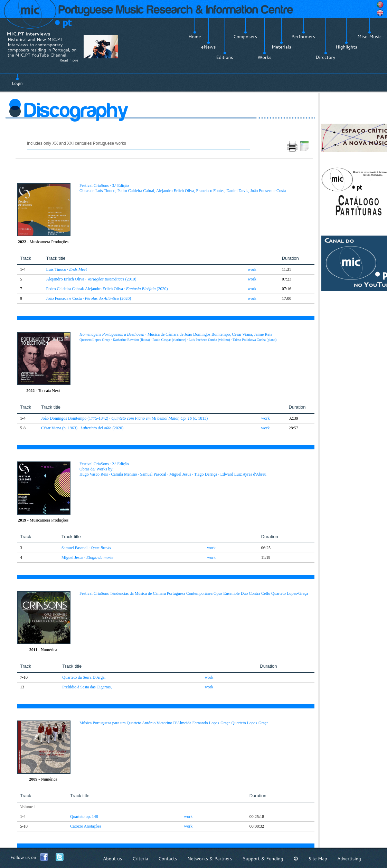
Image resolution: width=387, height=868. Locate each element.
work (252, 269)
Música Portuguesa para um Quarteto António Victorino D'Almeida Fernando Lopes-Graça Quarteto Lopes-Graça (174, 723)
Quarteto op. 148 (84, 817)
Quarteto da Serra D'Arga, (84, 677)
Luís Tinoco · (67, 269)
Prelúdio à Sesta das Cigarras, (87, 687)
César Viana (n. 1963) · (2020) (82, 428)
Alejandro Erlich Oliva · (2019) (91, 279)
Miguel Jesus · (87, 557)
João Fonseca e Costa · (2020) (89, 298)
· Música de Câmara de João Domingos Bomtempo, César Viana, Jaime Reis (178, 337)
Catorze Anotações (86, 826)
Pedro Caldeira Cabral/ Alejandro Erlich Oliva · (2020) (107, 289)
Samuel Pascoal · (86, 548)
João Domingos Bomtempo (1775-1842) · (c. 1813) (124, 418)
